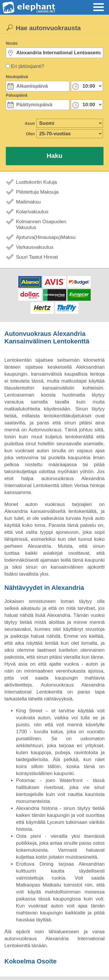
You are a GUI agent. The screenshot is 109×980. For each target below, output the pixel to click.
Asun (30, 123)
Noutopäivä (17, 77)
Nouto (12, 43)
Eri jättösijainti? (28, 66)
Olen (30, 134)
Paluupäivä (17, 95)
